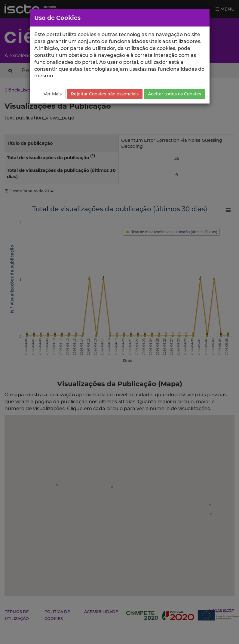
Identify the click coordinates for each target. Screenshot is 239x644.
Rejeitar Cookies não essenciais (105, 94)
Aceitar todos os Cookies (175, 94)
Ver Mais (53, 94)
